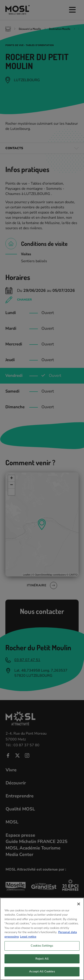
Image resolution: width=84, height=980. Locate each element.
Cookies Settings (42, 946)
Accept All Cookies (42, 971)
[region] (42, 939)
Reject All (42, 959)
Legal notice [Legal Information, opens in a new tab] (28, 937)
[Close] (79, 904)
